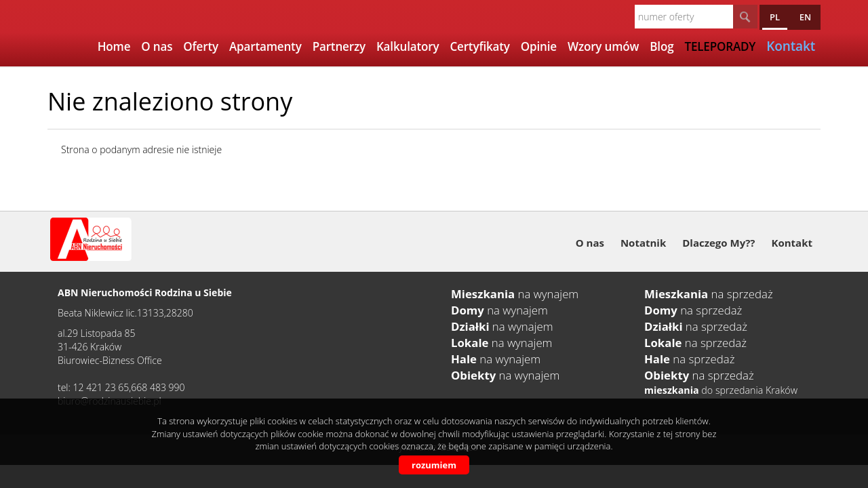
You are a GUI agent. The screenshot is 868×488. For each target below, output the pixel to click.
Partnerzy (339, 46)
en (805, 17)
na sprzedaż (709, 294)
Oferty (201, 46)
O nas (157, 46)
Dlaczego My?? (718, 243)
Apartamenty (265, 46)
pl (775, 17)
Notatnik (643, 243)
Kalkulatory (408, 46)
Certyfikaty (479, 46)
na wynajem (515, 294)
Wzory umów (603, 46)
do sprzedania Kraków (721, 390)
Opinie (539, 46)
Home (114, 46)
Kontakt (792, 243)
